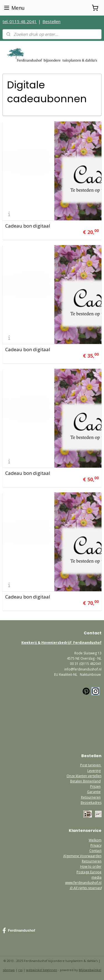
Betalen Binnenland (85, 781)
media (97, 877)
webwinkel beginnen (42, 970)
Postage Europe (89, 872)
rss (20, 970)
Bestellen (51, 21)
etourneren (93, 861)
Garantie (94, 792)
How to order (91, 866)
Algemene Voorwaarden (82, 856)
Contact (95, 851)
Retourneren (91, 797)
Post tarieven (91, 765)
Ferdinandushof (19, 931)
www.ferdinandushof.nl (83, 883)
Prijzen (95, 786)
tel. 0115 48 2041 (20, 21)
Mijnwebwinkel (90, 970)
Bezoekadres (91, 803)
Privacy (96, 845)
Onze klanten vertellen (84, 776)
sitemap (9, 970)
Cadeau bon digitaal (28, 226)
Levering (94, 771)
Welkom (95, 840)
